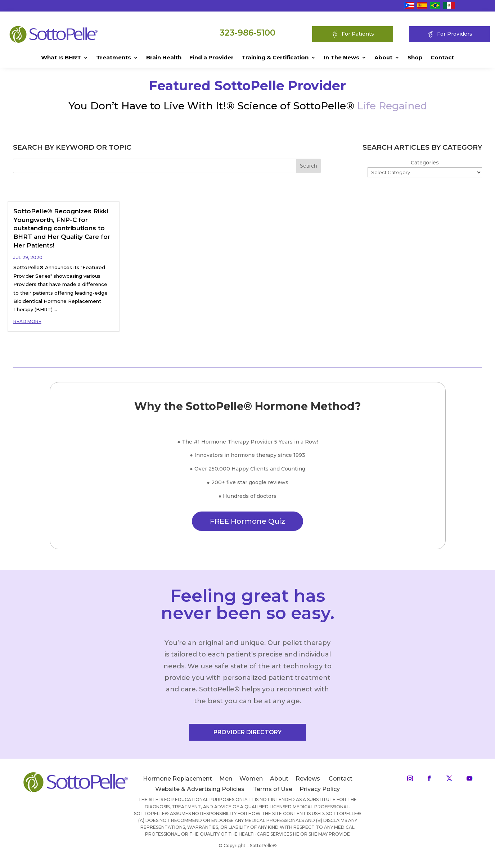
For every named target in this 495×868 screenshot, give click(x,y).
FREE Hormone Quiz (247, 521)
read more (27, 321)
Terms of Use (273, 789)
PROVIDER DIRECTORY (247, 732)
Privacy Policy (320, 789)
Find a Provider (211, 58)
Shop (415, 58)
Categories (425, 163)
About (383, 58)
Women (251, 779)
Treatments (114, 58)
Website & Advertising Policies (200, 789)
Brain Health (164, 58)
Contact (442, 58)
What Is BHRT (61, 58)
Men (226, 779)
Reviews (308, 779)
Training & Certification (275, 58)
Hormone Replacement (177, 779)
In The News (341, 58)
